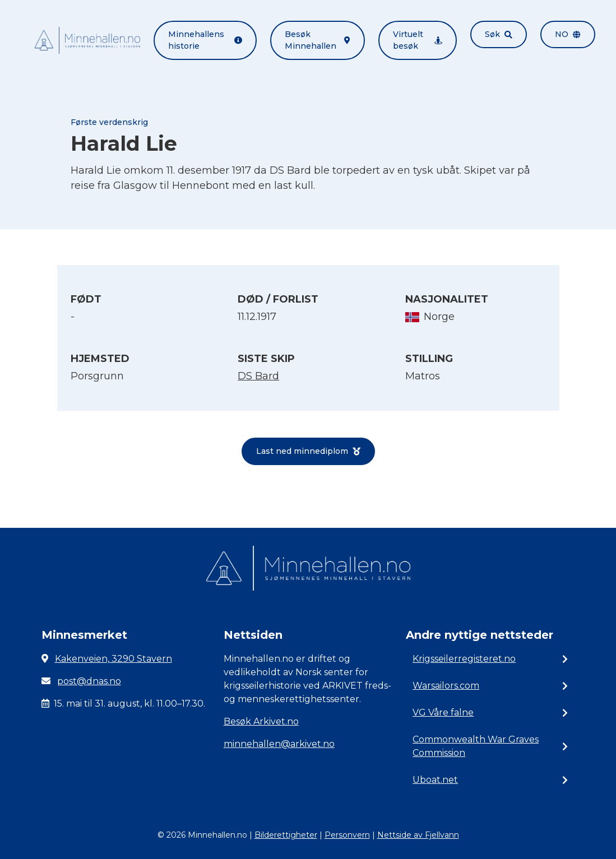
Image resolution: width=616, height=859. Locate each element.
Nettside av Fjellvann (418, 835)
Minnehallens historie (205, 40)
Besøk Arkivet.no (261, 721)
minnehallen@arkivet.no (279, 744)
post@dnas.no (89, 681)
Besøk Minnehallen (317, 40)
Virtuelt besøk (418, 40)
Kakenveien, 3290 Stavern (114, 659)
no (568, 34)
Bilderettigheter (286, 835)
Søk (499, 34)
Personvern (347, 835)
